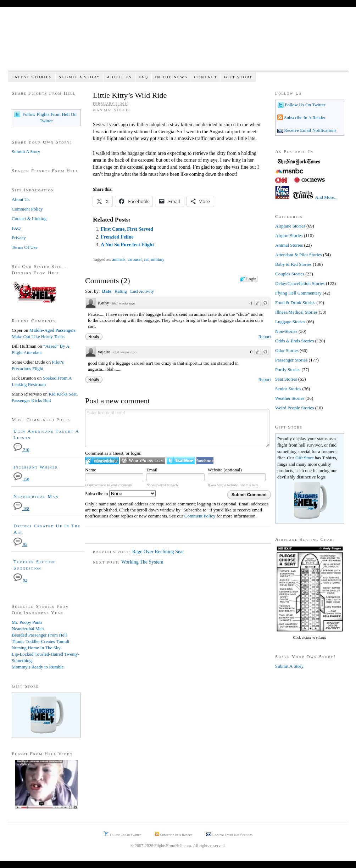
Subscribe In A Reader (304, 117)
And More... (327, 197)
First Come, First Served (127, 229)
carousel (135, 259)
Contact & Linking (29, 219)
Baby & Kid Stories (293, 264)
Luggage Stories (290, 322)
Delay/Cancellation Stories (300, 283)
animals (119, 259)
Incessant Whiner (36, 467)
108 (21, 509)
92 (20, 580)
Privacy (19, 238)
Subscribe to (120, 494)
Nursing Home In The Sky (36, 648)
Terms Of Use (25, 247)
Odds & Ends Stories (294, 341)
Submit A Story (80, 77)
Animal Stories (114, 110)
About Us (119, 77)
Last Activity (142, 291)
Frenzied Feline (117, 237)
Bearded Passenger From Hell (39, 635)
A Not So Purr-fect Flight (127, 245)
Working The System (142, 562)
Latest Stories (32, 77)
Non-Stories (286, 331)
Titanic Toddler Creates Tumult (41, 641)
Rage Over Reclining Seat (158, 552)
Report (265, 337)
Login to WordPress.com (143, 461)
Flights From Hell (178, 43)
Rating (121, 291)
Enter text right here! (177, 428)
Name (91, 470)
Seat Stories (286, 379)
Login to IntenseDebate (102, 461)
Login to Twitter (181, 461)
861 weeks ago (124, 303)
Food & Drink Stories (295, 303)
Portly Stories (288, 369)
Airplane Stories (290, 226)
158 (21, 479)
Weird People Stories (294, 408)
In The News (171, 77)
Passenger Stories (291, 360)
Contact (206, 77)
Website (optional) (225, 470)
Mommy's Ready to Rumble (38, 667)
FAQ (143, 77)
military (158, 259)
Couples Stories (290, 274)
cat (146, 259)
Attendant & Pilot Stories (299, 255)
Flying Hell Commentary (298, 293)
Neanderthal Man (36, 496)
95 (20, 545)
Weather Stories (290, 398)
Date (107, 291)
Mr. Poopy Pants (27, 622)
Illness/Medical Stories (296, 312)
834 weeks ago (125, 352)
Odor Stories (287, 350)
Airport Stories (289, 236)
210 (21, 450)
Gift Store (239, 77)
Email (152, 470)
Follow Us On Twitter (304, 105)
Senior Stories (288, 389)
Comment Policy (200, 516)
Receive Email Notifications (310, 130)
